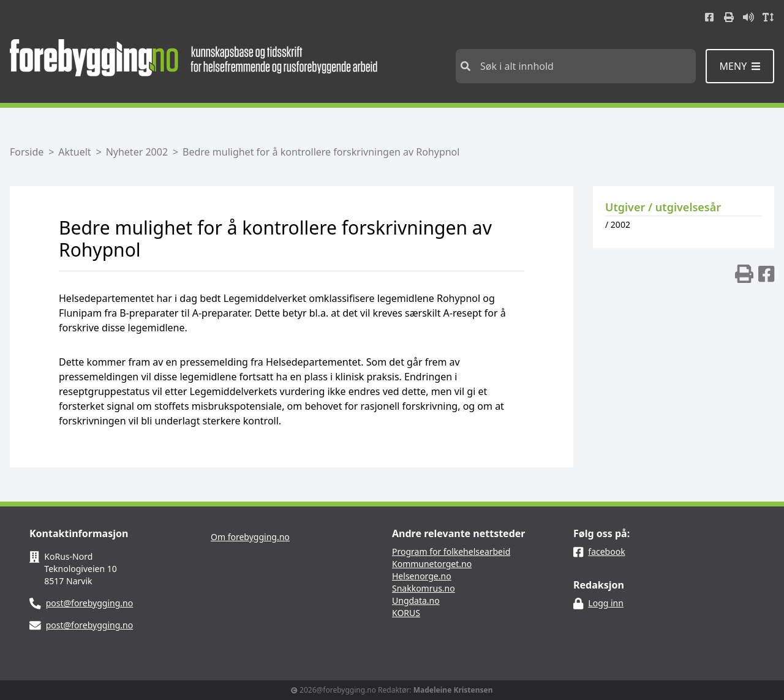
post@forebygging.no (90, 603)
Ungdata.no (416, 600)
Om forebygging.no (250, 537)
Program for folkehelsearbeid (451, 551)
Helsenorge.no (422, 576)
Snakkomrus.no (424, 588)
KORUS (406, 613)
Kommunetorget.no (432, 564)
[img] (744, 274)
